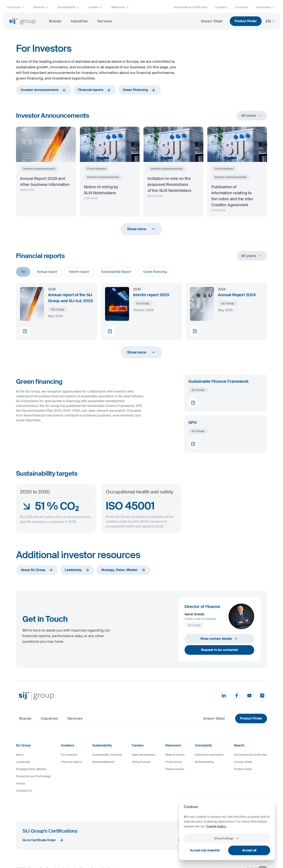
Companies (266, 7)
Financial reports (95, 90)
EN (271, 21)
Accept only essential (205, 850)
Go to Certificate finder (43, 825)
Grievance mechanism (209, 755)
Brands (55, 21)
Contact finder (243, 762)
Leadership (77, 570)
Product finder (243, 769)
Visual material (175, 769)
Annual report (47, 272)
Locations (242, 7)
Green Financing (139, 90)
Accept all (249, 850)
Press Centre (174, 762)
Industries (79, 21)
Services (105, 21)
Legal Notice (81, 853)
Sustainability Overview (107, 755)
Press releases (96, 169)
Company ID (24, 791)
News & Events (175, 755)
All (23, 272)
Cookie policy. (216, 826)
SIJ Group (16, 7)
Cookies (67, 853)
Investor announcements (44, 90)
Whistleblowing (204, 762)
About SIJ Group (37, 570)
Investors (41, 7)
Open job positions (143, 755)
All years (252, 116)
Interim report (79, 272)
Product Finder (246, 21)
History (21, 783)
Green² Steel (212, 21)
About (20, 755)
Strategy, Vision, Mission (123, 570)
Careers (96, 7)
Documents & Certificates (191, 7)
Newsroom (121, 7)
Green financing (155, 272)
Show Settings (227, 838)
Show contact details (219, 639)
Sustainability (69, 7)
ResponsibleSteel (103, 762)
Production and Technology (33, 776)
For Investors (69, 755)
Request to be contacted (219, 650)
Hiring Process (141, 762)
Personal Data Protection (106, 853)
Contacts (221, 7)
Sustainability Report (116, 272)
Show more (141, 229)
